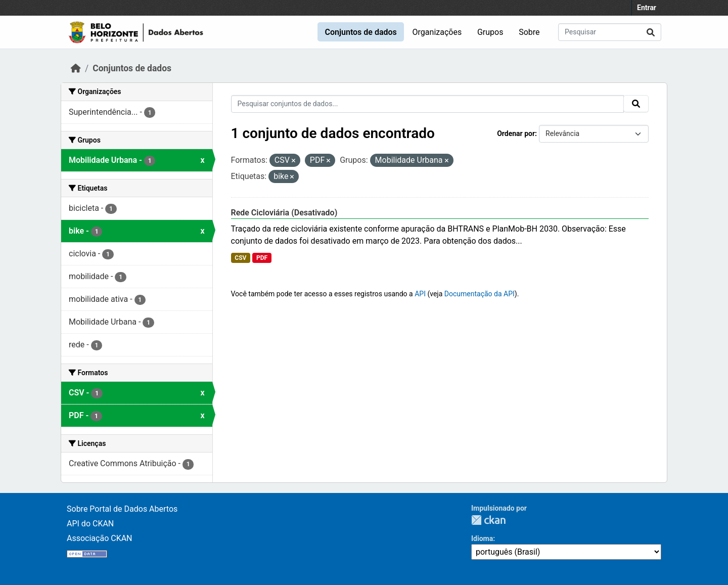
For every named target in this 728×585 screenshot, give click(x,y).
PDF (262, 258)
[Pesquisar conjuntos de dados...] (610, 32)
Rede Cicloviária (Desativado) (284, 213)
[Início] (76, 68)
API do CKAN (90, 524)
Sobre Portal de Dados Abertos (122, 509)
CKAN (488, 520)
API (420, 294)
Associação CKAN (100, 538)
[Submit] (651, 32)
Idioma (482, 538)
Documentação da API (480, 294)
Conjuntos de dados (360, 32)
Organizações (437, 32)
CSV (240, 258)
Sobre (529, 32)
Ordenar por (516, 133)
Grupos (490, 32)
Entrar (647, 8)
